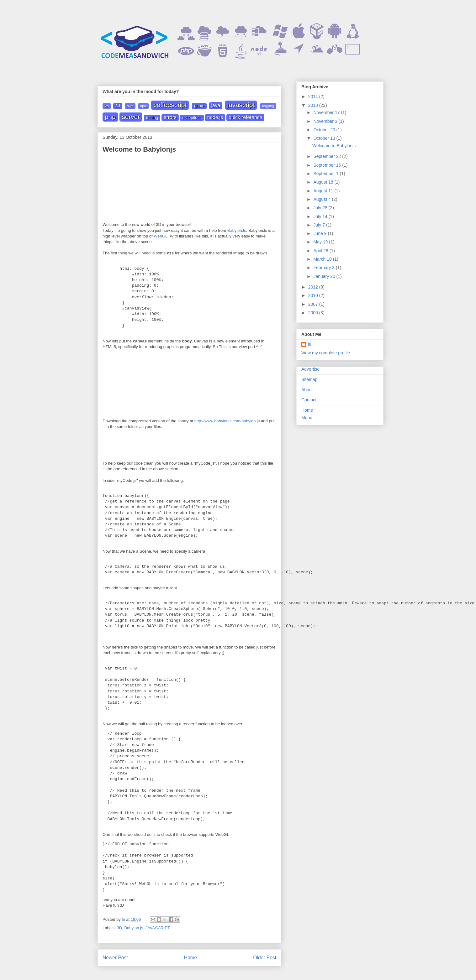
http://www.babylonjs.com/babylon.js (227, 420)
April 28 (321, 251)
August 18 (324, 182)
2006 (314, 313)
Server (131, 117)
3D (118, 106)
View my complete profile (326, 353)
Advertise (310, 369)
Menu (307, 418)
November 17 (327, 112)
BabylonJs (237, 230)
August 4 (323, 199)
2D (107, 106)
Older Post (265, 957)
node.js (215, 117)
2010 (314, 295)
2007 (314, 304)
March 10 (323, 259)
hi (309, 344)
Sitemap (309, 379)
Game (199, 106)
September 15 (328, 165)
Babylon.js (134, 927)
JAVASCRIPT (241, 105)
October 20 (325, 130)
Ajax (143, 106)
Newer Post (115, 957)
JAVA (216, 105)
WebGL (161, 236)
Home (191, 957)
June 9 (320, 233)
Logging (268, 106)
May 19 (321, 242)
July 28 (321, 208)
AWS (130, 106)
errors (170, 117)
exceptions (192, 118)
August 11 (324, 191)
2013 (314, 105)
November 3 (326, 121)
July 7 (320, 225)
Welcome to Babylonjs (334, 146)
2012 (314, 287)
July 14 (321, 216)
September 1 (326, 174)
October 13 (325, 138)
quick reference (245, 117)
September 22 (328, 156)
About (307, 390)
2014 (314, 96)
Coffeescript (170, 105)
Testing (152, 118)
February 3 (325, 268)
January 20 (325, 276)
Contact (309, 400)
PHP (110, 117)
